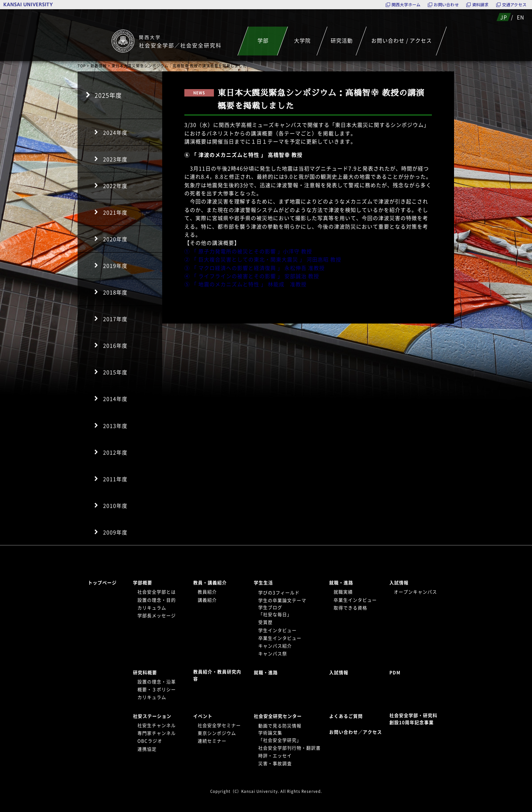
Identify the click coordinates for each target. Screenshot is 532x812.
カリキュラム (152, 608)
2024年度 (115, 132)
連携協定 (147, 749)
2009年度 (115, 532)
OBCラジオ (150, 741)
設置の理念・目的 (157, 600)
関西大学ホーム (406, 5)
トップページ (102, 583)
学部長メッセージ (157, 616)
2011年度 (115, 479)
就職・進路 (341, 583)
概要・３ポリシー (157, 690)
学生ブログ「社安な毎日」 (275, 611)
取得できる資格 (350, 608)
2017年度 (115, 319)
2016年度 (115, 345)
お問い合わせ (446, 5)
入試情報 (399, 583)
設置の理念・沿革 (157, 682)
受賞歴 (265, 622)
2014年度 (115, 399)
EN (521, 17)
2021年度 (115, 212)
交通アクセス (514, 5)
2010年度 (115, 505)
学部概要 (143, 583)
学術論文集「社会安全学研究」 (280, 736)
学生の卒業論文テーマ (282, 600)
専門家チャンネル (157, 733)
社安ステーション (152, 716)
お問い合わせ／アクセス (358, 732)
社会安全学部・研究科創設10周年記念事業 (413, 719)
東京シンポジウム (217, 733)
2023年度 (115, 159)
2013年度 (115, 426)
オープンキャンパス (415, 592)
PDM (395, 673)
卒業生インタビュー (280, 638)
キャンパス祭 (273, 654)
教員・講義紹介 (210, 583)
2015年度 (115, 372)
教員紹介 (207, 592)
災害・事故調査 (275, 764)
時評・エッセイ (275, 756)
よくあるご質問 (346, 716)
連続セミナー (212, 741)
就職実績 (343, 592)
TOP (82, 66)
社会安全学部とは (157, 592)
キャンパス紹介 (275, 646)
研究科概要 (145, 673)
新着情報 (99, 66)
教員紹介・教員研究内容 (217, 675)
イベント (203, 716)
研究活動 (342, 40)
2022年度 (115, 186)
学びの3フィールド (279, 593)
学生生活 (263, 583)
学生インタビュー (277, 630)
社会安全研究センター (278, 716)
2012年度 (115, 452)
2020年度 (115, 239)
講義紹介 (207, 600)
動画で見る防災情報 (280, 726)
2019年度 (115, 265)
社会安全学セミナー (219, 725)
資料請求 (480, 5)
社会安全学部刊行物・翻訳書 (289, 748)
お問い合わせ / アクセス (402, 40)
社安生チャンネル (157, 725)
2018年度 (115, 292)
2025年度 (108, 95)
